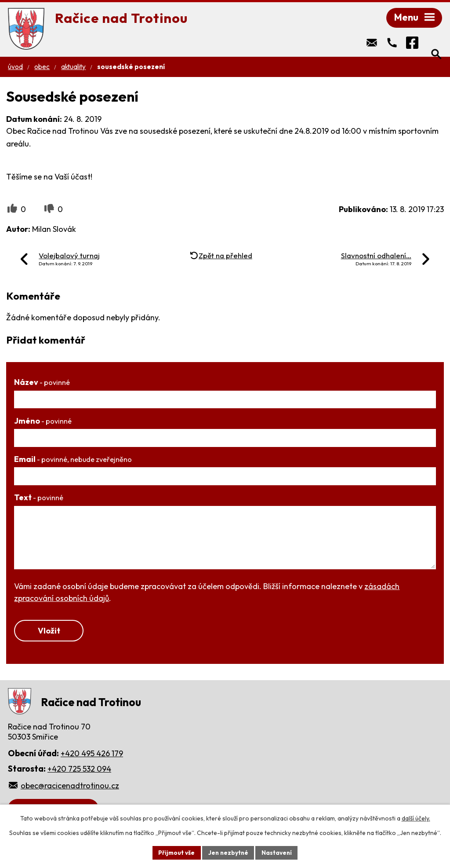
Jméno (43, 423)
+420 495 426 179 (92, 756)
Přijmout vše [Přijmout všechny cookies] (175, 852)
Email (73, 461)
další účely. (416, 818)
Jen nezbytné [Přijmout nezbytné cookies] (228, 852)
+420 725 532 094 (79, 771)
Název (42, 384)
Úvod (15, 68)
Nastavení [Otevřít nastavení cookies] (278, 852)
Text (39, 499)
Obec (42, 68)
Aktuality (73, 68)
